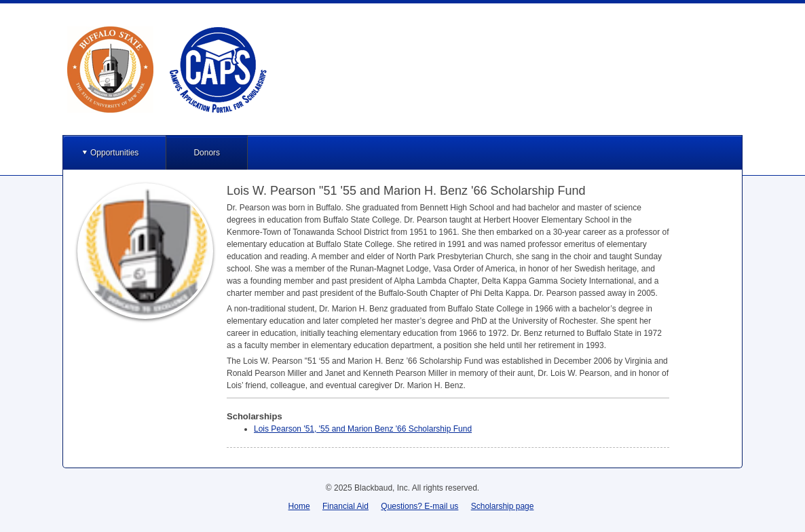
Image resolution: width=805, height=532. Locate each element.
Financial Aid (345, 506)
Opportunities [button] (114, 153)
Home (299, 506)
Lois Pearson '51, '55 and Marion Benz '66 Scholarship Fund (363, 429)
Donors (207, 153)
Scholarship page (503, 506)
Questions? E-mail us (419, 506)
